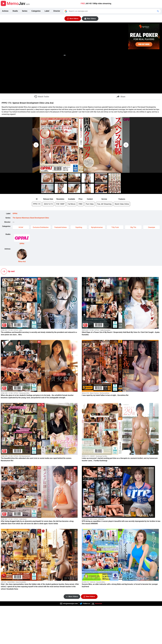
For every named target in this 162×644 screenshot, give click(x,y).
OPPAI (15, 214)
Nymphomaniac (97, 227)
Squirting (79, 227)
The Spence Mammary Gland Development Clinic (31, 218)
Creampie (152, 227)
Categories (36, 11)
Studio (15, 11)
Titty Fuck (115, 227)
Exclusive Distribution (41, 227)
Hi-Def (21, 227)
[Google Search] (158, 11)
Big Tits (133, 227)
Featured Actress (61, 227)
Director (57, 11)
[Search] (112, 11)
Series (25, 11)
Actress (5, 11)
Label (47, 11)
